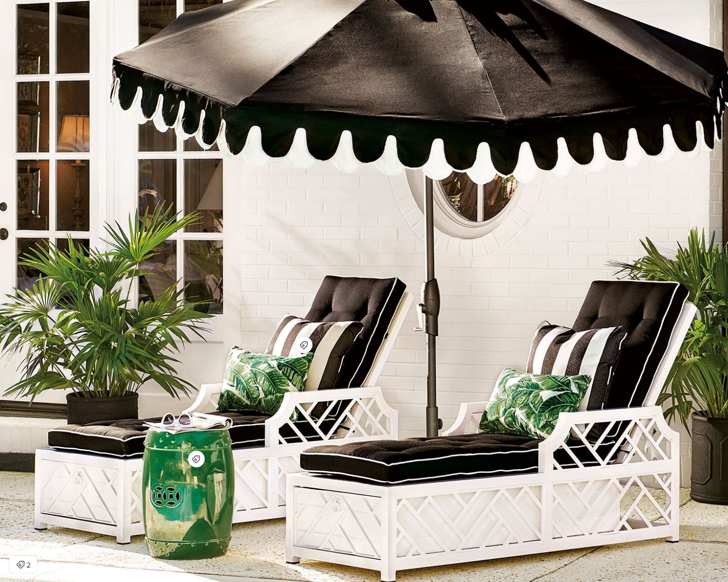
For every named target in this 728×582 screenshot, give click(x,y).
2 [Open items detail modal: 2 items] (23, 565)
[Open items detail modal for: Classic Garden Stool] (196, 459)
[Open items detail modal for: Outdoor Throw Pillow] (304, 345)
